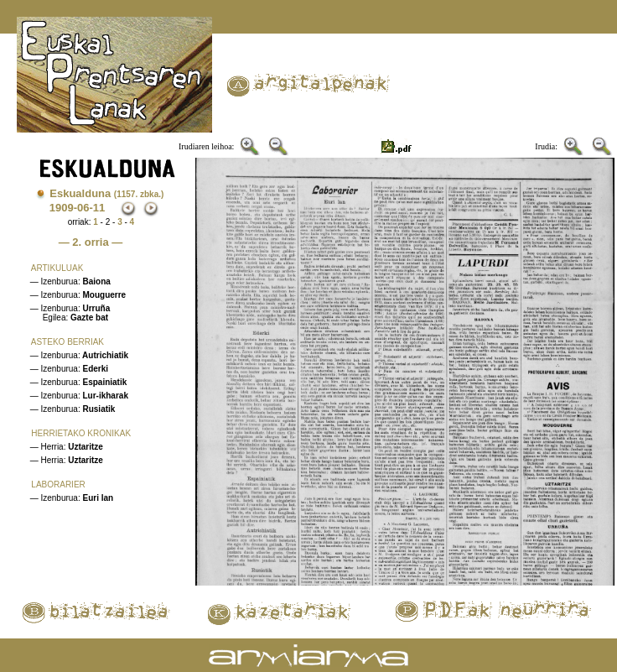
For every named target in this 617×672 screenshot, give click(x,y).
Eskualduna (106, 193)
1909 (62, 208)
